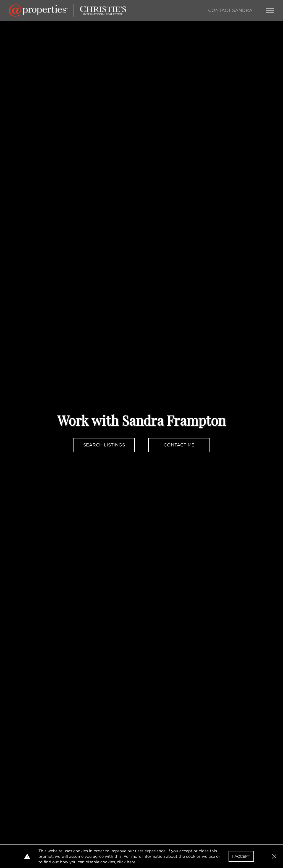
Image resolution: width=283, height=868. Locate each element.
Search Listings (104, 445)
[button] (274, 856)
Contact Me (179, 445)
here (131, 862)
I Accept (241, 856)
